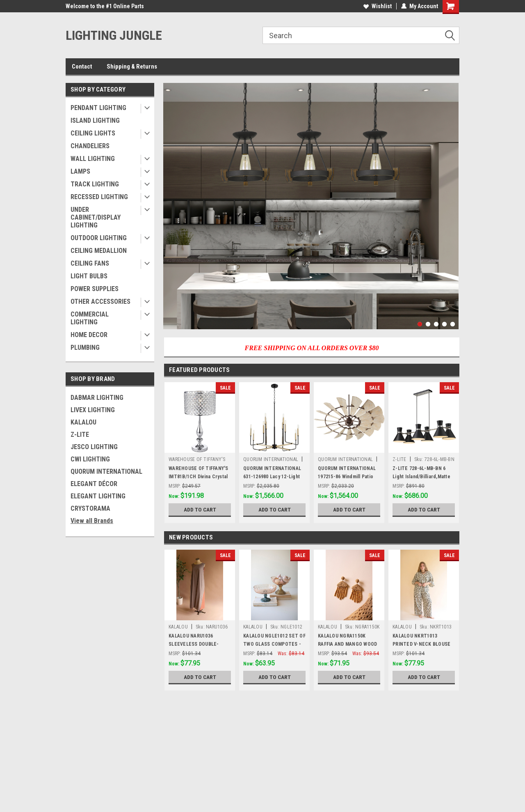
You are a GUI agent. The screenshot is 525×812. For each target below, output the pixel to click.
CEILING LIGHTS (93, 133)
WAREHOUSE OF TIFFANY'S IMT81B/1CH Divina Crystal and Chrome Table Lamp (199, 477)
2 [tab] (428, 324)
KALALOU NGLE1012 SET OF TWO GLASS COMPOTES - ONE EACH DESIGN (274, 644)
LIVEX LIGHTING (93, 410)
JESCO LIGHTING (94, 447)
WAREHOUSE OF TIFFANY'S (197, 459)
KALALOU (83, 422)
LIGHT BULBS (89, 276)
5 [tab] (453, 324)
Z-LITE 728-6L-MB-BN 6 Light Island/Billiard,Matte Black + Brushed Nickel (421, 477)
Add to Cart (200, 509)
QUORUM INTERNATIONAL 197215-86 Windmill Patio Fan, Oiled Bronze (347, 477)
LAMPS (80, 171)
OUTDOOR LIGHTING (99, 238)
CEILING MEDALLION (99, 251)
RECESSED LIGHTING (99, 197)
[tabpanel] (311, 206)
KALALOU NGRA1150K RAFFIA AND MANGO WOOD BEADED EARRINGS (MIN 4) (348, 644)
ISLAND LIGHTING (95, 120)
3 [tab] (436, 324)
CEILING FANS (90, 263)
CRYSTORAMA (90, 508)
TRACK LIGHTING (95, 184)
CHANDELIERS (90, 146)
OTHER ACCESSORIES (100, 302)
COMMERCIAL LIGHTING (90, 318)
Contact (82, 67)
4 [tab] (444, 324)
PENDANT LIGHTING (98, 108)
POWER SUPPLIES (95, 289)
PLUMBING (85, 348)
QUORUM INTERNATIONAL (106, 471)
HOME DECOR (89, 335)
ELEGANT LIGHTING (98, 496)
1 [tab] (420, 324)
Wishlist (378, 6)
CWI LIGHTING (90, 459)
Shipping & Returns (132, 67)
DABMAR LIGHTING (97, 398)
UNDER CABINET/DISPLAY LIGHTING (96, 217)
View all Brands (92, 521)
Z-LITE (80, 435)
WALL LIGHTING (93, 159)
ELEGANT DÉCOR (94, 484)
